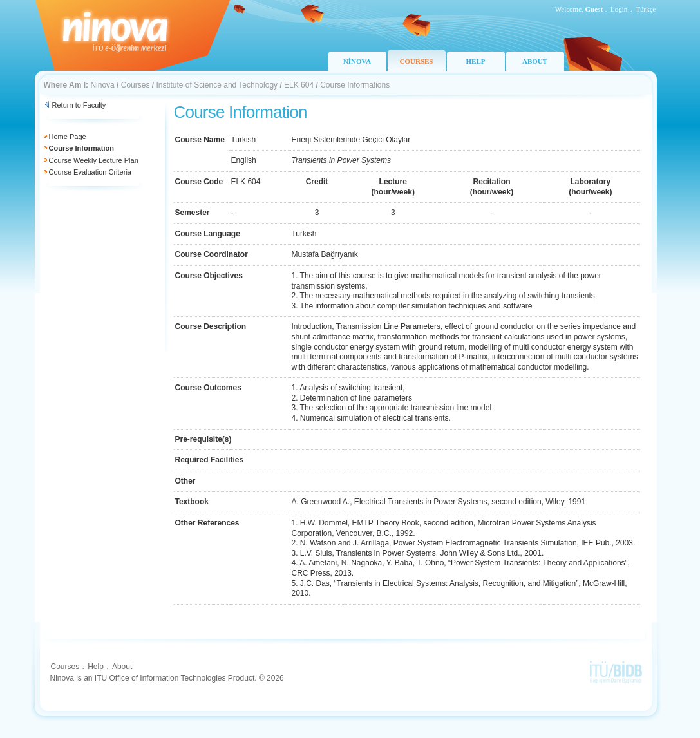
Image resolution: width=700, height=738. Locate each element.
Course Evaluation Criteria (90, 172)
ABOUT (535, 61)
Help (96, 667)
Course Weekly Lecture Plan (94, 160)
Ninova (102, 85)
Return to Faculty (79, 105)
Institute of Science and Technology (217, 85)
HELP (476, 61)
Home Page (68, 137)
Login (619, 9)
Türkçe (646, 9)
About (122, 667)
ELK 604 (299, 85)
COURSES (417, 61)
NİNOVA (357, 61)
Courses (136, 85)
